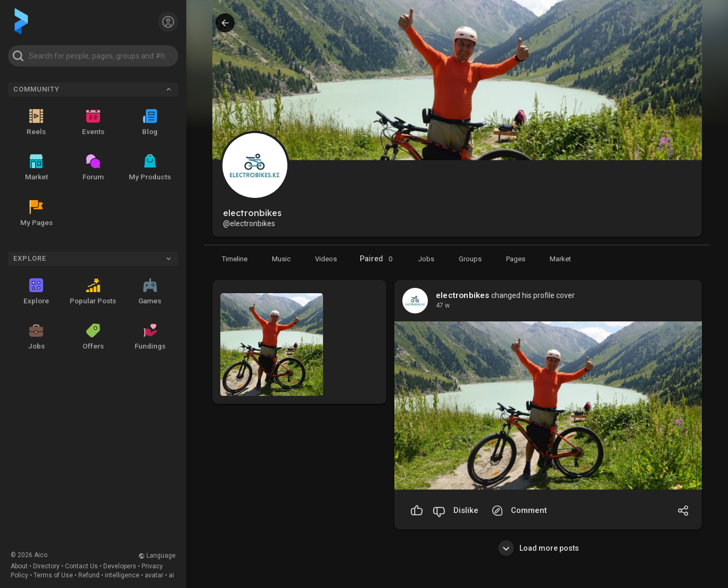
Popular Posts (93, 292)
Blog (150, 122)
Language (157, 556)
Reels (36, 122)
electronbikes (463, 295)
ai (171, 575)
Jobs (36, 337)
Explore (36, 292)
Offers (93, 337)
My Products (150, 168)
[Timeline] (235, 259)
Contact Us (81, 566)
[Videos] (326, 259)
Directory (46, 566)
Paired (378, 259)
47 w (443, 305)
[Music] (281, 259)
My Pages (36, 213)
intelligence (122, 575)
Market (36, 168)
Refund (89, 575)
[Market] (426, 259)
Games (150, 292)
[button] (93, 56)
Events (93, 122)
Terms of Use (53, 575)
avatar (154, 575)
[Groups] (470, 259)
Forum (93, 168)
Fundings (150, 337)
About (19, 566)
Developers (120, 566)
